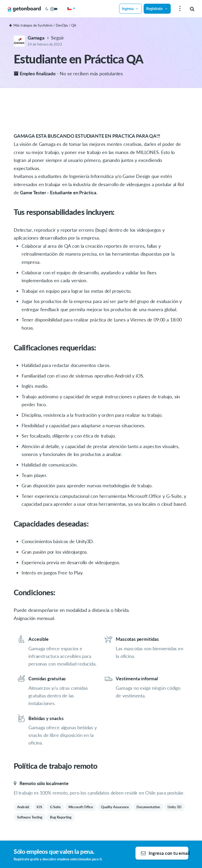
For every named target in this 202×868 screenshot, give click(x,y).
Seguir (57, 38)
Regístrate (157, 9)
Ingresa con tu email (165, 853)
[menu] (179, 9)
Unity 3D (175, 807)
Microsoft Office (81, 807)
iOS (39, 807)
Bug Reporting (61, 817)
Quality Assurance (115, 807)
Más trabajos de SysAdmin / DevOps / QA (43, 25)
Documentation (148, 807)
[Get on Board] (24, 9)
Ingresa (130, 9)
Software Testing (30, 817)
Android (23, 807)
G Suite (55, 807)
